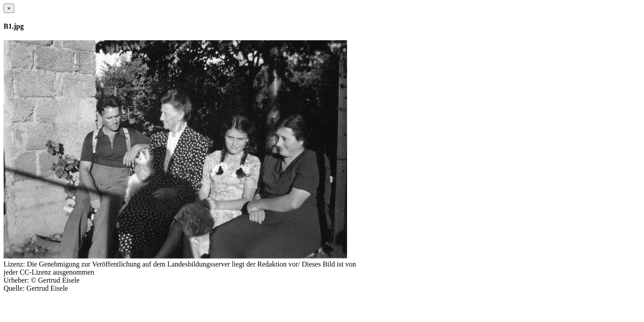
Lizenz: (14, 264)
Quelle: (14, 288)
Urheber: (16, 280)
